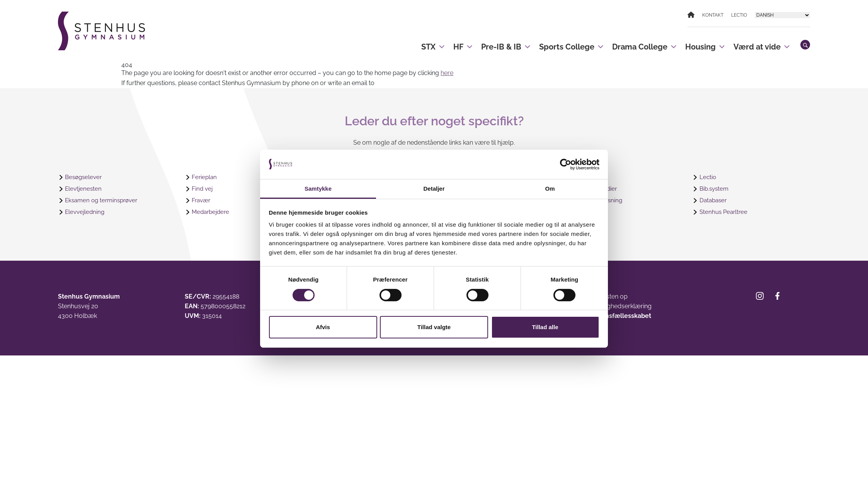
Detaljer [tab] (434, 189)
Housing (705, 44)
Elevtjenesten (84, 189)
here (447, 73)
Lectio (739, 15)
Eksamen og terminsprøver (104, 201)
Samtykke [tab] (318, 189)
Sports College (572, 44)
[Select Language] (782, 15)
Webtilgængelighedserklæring (608, 306)
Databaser (714, 201)
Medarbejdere (212, 212)
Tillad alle (545, 327)
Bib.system (715, 189)
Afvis (323, 327)
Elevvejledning (86, 212)
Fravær (202, 201)
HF (463, 44)
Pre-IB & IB (506, 44)
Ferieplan (205, 177)
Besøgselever (85, 177)
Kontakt (713, 15)
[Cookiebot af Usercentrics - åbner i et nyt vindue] (566, 164)
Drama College (645, 44)
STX (433, 44)
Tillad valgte (434, 327)
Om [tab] (550, 189)
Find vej (203, 189)
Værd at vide (762, 44)
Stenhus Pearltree (725, 212)
